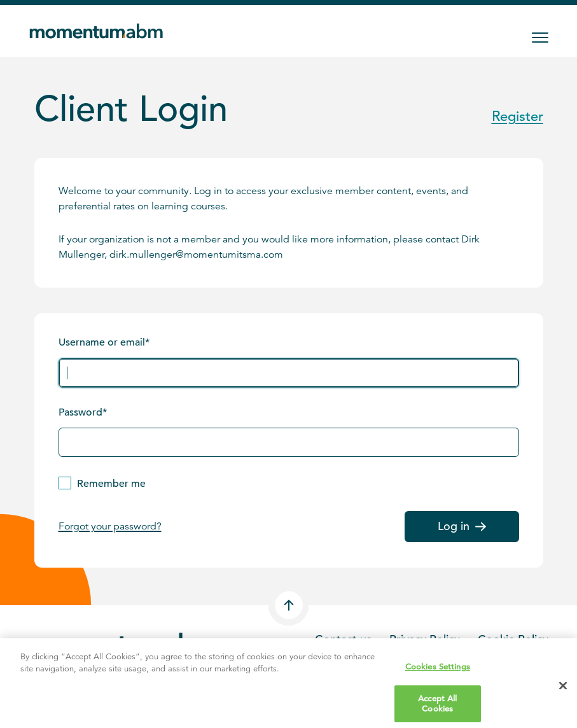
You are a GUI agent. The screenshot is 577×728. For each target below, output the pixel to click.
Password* (83, 412)
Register (518, 116)
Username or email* (104, 342)
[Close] (563, 693)
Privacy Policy (425, 639)
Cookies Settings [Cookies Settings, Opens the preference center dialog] (438, 673)
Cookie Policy (513, 639)
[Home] (99, 31)
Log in (462, 526)
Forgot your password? (110, 526)
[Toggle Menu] (540, 38)
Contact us (343, 639)
